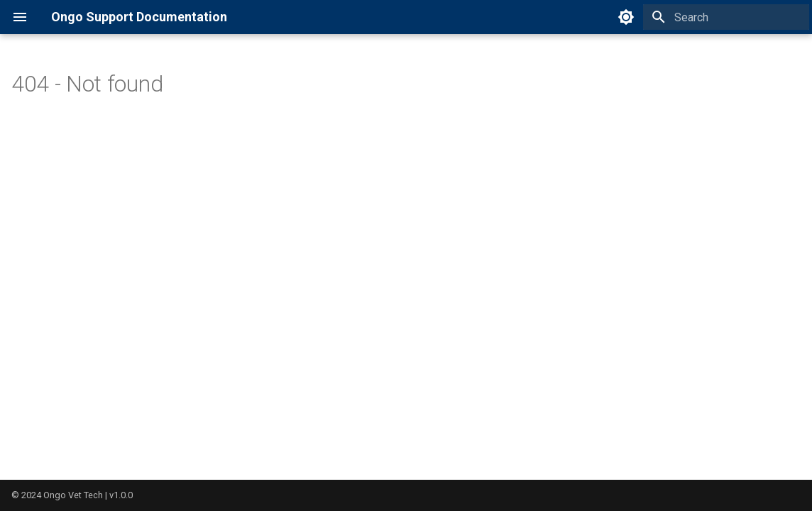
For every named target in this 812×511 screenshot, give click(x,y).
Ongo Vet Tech (73, 495)
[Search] (726, 17)
